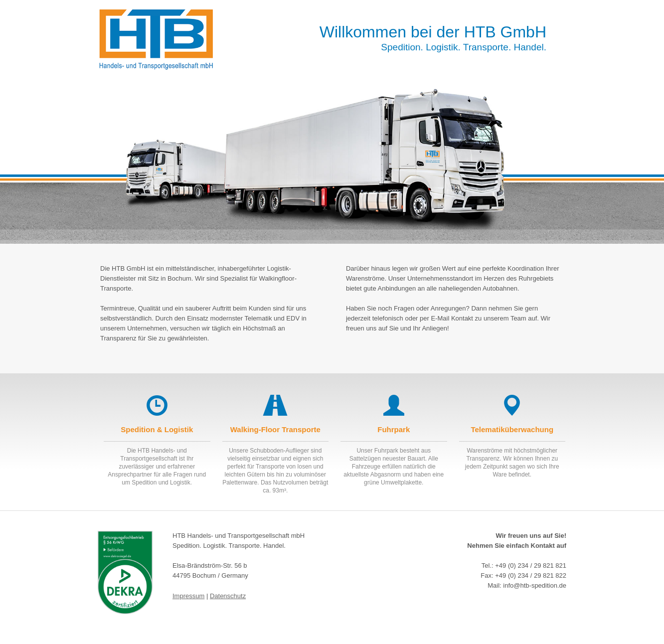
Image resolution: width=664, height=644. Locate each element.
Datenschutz (228, 596)
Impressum (188, 596)
